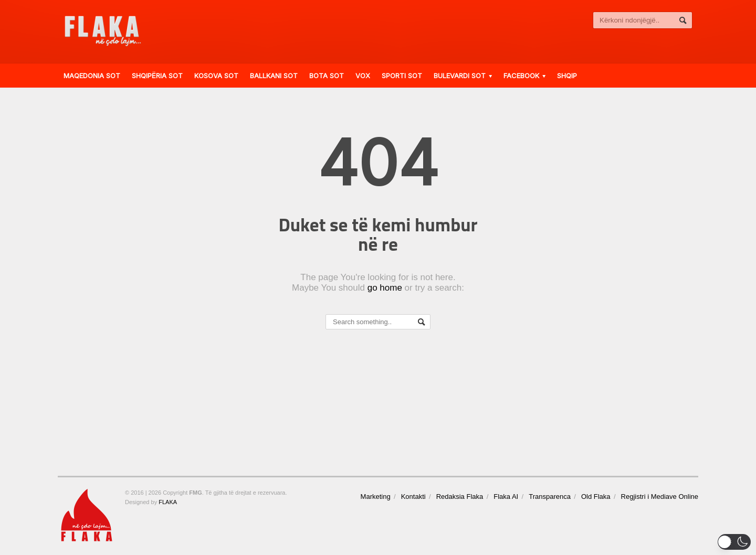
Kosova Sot (216, 76)
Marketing (376, 497)
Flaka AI (506, 497)
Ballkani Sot (274, 76)
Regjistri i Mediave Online (660, 497)
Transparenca (550, 497)
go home (385, 288)
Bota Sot (327, 76)
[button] (734, 542)
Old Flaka (596, 497)
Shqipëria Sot (157, 76)
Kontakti (413, 497)
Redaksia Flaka (460, 497)
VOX (363, 76)
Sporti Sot (402, 76)
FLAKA (168, 502)
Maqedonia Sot (92, 76)
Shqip (567, 76)
